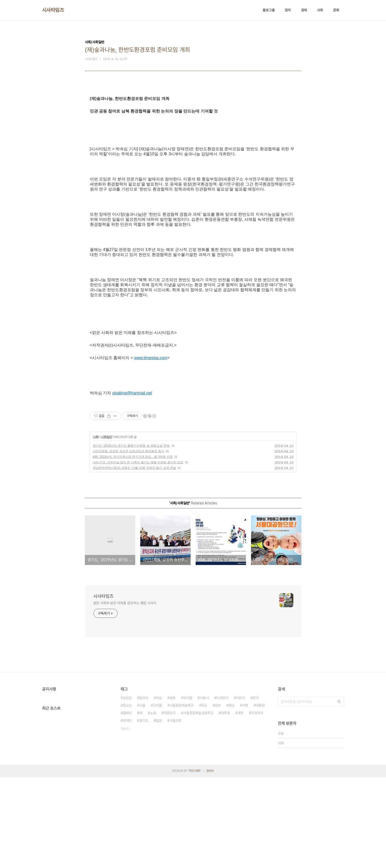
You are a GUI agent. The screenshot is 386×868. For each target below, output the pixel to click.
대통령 (260, 796)
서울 (142, 796)
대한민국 (169, 804)
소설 (153, 804)
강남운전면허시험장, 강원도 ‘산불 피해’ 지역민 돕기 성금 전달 (134, 558)
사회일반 (107, 527)
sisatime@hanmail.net (132, 484)
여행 (245, 796)
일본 (159, 811)
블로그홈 (269, 10)
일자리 (144, 788)
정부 (218, 796)
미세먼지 (222, 788)
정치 (288, 10)
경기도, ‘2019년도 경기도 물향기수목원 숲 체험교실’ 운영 (131, 536)
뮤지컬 (188, 788)
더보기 (124, 819)
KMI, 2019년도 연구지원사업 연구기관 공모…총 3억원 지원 (133, 547)
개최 (240, 804)
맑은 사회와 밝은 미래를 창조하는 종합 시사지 (125, 694)
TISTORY (195, 861)
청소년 (127, 796)
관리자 (210, 861)
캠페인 (127, 804)
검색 (339, 792)
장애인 (127, 811)
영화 (172, 788)
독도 (204, 796)
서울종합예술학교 (182, 796)
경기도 (144, 811)
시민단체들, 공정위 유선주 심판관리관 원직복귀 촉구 (128, 542)
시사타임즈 (53, 10)
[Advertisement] (193, 139)
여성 (159, 788)
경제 (304, 10)
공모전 (127, 788)
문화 (336, 10)
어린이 (240, 788)
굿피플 (157, 796)
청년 (231, 796)
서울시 (204, 788)
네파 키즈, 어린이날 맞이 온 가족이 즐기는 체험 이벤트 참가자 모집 (138, 553)
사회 (320, 10)
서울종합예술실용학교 (198, 804)
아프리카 (257, 804)
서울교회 (176, 811)
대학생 (225, 804)
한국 (256, 788)
